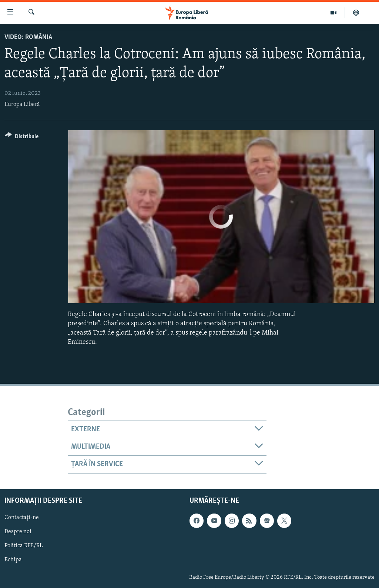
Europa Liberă (22, 104)
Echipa (13, 560)
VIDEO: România (28, 37)
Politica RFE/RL (24, 546)
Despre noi (18, 532)
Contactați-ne (22, 518)
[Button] (22, 138)
